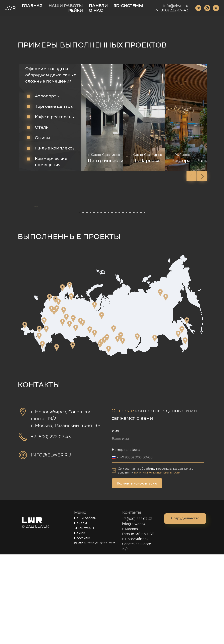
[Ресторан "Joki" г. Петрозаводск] (62, 377)
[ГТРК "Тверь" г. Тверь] (57, 398)
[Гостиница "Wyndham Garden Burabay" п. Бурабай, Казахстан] (57, 437)
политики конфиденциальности (157, 562)
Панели (81, 613)
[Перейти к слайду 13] (123, 302)
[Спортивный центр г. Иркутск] (137, 426)
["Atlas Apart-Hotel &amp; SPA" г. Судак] (25, 415)
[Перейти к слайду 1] (80, 302)
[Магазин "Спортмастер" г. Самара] (62, 412)
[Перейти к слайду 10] (112, 302)
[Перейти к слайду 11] (116, 302)
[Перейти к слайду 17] (137, 302)
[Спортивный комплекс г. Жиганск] (160, 382)
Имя (116, 520)
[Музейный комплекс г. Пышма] (83, 413)
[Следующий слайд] (190, 251)
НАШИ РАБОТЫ (66, 6)
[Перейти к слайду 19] (145, 302)
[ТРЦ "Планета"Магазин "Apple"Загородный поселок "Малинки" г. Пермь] (73, 408)
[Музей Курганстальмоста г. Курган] (76, 418)
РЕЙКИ (76, 10)
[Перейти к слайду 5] (94, 302)
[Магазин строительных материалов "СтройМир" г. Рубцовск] (100, 434)
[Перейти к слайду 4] (90, 302)
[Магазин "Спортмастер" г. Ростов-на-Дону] (46, 419)
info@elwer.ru (176, 6)
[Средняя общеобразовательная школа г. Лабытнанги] (95, 395)
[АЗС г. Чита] (155, 428)
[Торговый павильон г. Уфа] (69, 414)
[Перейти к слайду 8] (105, 302)
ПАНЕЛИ (98, 6)
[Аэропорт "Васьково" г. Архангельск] (71, 386)
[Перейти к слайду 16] (134, 302)
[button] (185, 608)
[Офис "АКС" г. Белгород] (44, 410)
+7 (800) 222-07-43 (171, 10)
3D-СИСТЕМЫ (128, 6)
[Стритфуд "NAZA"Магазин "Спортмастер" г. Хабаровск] (182, 419)
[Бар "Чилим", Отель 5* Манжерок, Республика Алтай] (109, 439)
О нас (79, 633)
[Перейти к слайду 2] (83, 302)
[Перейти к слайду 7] (101, 302)
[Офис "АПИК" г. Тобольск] (90, 419)
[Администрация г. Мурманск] (69, 375)
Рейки (80, 623)
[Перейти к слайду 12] (119, 302)
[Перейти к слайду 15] (130, 302)
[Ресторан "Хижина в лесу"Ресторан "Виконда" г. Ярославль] (64, 400)
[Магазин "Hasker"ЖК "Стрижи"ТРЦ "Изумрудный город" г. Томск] (114, 418)
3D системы (84, 618)
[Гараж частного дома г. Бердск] (105, 429)
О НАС (96, 10)
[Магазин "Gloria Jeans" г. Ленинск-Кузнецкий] (123, 431)
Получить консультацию (137, 573)
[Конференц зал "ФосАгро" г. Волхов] (55, 389)
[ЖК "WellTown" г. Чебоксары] (66, 407)
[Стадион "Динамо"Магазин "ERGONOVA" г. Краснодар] (39, 419)
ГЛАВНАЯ (32, 6)
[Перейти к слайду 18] (141, 302)
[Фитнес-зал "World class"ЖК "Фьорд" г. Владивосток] (185, 430)
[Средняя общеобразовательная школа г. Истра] (51, 399)
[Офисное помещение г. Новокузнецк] (118, 429)
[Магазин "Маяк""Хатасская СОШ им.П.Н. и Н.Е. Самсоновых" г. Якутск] (166, 387)
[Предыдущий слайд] (34, 251)
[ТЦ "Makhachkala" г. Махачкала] (42, 434)
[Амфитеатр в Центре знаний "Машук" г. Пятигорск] (39, 426)
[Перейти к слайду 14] (127, 302)
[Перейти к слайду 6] (98, 302)
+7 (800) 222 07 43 (137, 608)
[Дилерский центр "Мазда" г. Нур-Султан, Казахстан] (73, 435)
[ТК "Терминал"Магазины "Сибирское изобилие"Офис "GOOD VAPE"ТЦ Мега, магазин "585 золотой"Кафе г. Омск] (95, 423)
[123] (198, 8)
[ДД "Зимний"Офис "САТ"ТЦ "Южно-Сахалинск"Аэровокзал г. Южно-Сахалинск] (187, 410)
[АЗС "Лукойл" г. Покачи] (102, 405)
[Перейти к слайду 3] (87, 302)
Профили (82, 628)
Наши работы (85, 608)
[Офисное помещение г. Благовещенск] (178, 424)
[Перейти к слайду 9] (108, 302)
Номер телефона (126, 539)
